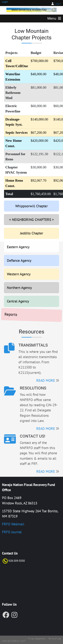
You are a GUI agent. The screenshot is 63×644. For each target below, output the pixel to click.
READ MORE (46, 380)
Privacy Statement (37, 639)
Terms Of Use (55, 639)
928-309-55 (15, 561)
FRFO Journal (12, 532)
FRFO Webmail (13, 524)
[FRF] (32, 9)
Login (58, 4)
